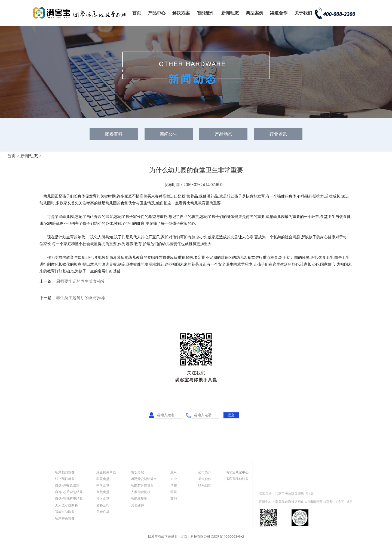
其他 (174, 499)
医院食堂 (103, 479)
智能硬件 (206, 13)
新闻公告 (169, 134)
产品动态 (223, 134)
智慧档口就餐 (65, 472)
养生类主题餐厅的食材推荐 (81, 298)
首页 (137, 13)
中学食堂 (103, 485)
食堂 (124, 203)
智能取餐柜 (139, 499)
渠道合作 (279, 13)
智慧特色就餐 (65, 518)
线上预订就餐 (65, 479)
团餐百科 (114, 134)
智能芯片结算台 (142, 485)
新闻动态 (230, 13)
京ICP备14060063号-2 (227, 537)
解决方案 (181, 13)
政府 (174, 472)
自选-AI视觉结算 (67, 485)
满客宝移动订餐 (237, 479)
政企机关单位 (106, 472)
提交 (231, 415)
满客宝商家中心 (237, 472)
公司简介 (205, 472)
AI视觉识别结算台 (144, 479)
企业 (174, 479)
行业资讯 (278, 134)
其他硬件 (137, 505)
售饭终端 (137, 472)
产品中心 (157, 13)
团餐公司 (103, 505)
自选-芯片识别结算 (69, 492)
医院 (174, 492)
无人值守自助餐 (66, 505)
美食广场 (103, 512)
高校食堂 (103, 492)
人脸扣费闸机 (141, 492)
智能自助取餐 (65, 512)
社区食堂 (103, 499)
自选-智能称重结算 (69, 499)
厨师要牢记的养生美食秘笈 (81, 281)
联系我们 (205, 485)
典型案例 (255, 13)
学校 (174, 485)
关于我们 (303, 13)
